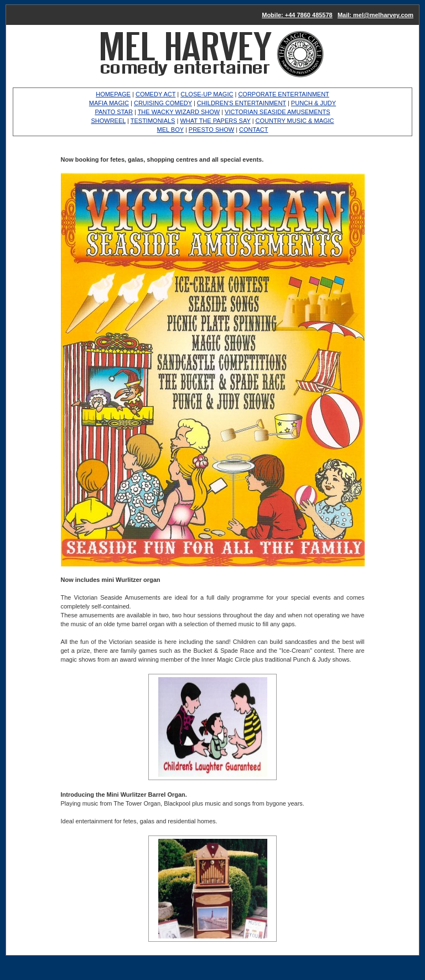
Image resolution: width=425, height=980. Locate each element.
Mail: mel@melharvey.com (375, 15)
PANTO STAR (113, 112)
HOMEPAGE (113, 94)
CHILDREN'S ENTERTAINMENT (242, 103)
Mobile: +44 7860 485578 (297, 15)
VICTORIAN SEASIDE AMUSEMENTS (278, 112)
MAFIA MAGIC (109, 103)
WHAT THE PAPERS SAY (215, 121)
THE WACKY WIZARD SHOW (179, 112)
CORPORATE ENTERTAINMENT (283, 94)
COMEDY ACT (156, 94)
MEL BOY (170, 130)
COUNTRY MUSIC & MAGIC (295, 121)
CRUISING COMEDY (163, 103)
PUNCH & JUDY (313, 103)
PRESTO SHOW (211, 130)
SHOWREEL (108, 121)
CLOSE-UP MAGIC (207, 94)
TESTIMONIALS (153, 121)
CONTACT (253, 130)
